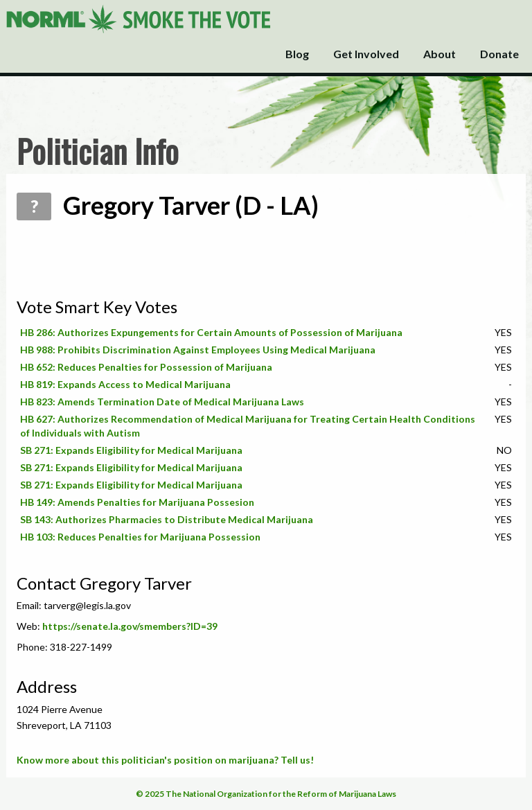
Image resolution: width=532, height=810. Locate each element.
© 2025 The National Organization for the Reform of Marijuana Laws (266, 794)
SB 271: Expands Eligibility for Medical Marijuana (131, 450)
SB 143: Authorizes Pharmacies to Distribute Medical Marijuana (167, 519)
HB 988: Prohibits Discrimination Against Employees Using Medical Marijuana (198, 350)
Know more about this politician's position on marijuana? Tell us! (165, 760)
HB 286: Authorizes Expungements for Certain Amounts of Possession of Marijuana (211, 332)
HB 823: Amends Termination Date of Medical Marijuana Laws (162, 402)
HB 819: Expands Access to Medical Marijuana (125, 384)
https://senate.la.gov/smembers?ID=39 (130, 626)
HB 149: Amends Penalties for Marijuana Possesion (137, 502)
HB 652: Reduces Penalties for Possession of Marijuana (146, 367)
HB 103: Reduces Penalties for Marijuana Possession (140, 537)
